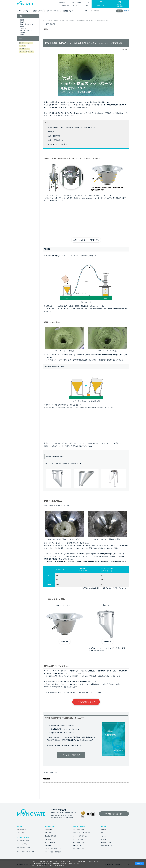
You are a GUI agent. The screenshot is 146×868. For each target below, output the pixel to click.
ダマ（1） (31, 52)
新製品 (22, 20)
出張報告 (23, 32)
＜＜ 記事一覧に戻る (49, 24)
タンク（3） (29, 43)
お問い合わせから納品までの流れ (82, 833)
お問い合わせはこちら (115, 814)
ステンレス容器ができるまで (53, 849)
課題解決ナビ (49, 830)
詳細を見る (65, 642)
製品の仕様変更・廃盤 (27, 24)
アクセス (103, 836)
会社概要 (103, 830)
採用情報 (103, 839)
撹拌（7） (22, 43)
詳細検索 (126, 11)
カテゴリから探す (22, 830)
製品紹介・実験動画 (51, 836)
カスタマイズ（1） (24, 49)
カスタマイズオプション (24, 847)
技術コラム (23, 28)
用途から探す (21, 833)
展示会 (22, 26)
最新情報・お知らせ (106, 845)
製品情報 (23, 22)
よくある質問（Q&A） (79, 830)
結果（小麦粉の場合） (56, 140)
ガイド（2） (22, 46)
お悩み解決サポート (69, 11)
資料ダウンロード (78, 845)
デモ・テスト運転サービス (80, 836)
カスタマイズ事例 (22, 844)
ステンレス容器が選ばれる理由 (26, 852)
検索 (119, 11)
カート (88, 6)
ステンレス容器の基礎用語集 (53, 852)
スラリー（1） (23, 52)
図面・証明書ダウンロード (80, 842)
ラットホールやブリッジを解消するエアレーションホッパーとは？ (72, 128)
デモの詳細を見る (86, 702)
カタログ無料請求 (78, 839)
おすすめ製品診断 (50, 842)
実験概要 (51, 132)
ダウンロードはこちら (71, 755)
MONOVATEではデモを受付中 (58, 144)
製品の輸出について (106, 842)
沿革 (102, 833)
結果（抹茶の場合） (55, 136)
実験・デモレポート (26, 30)
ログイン (77, 6)
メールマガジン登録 (78, 849)
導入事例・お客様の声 (23, 841)
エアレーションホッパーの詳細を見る (86, 240)
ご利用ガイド (62, 3)
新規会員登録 (65, 6)
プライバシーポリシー (48, 865)
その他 (22, 34)
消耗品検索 (48, 845)
